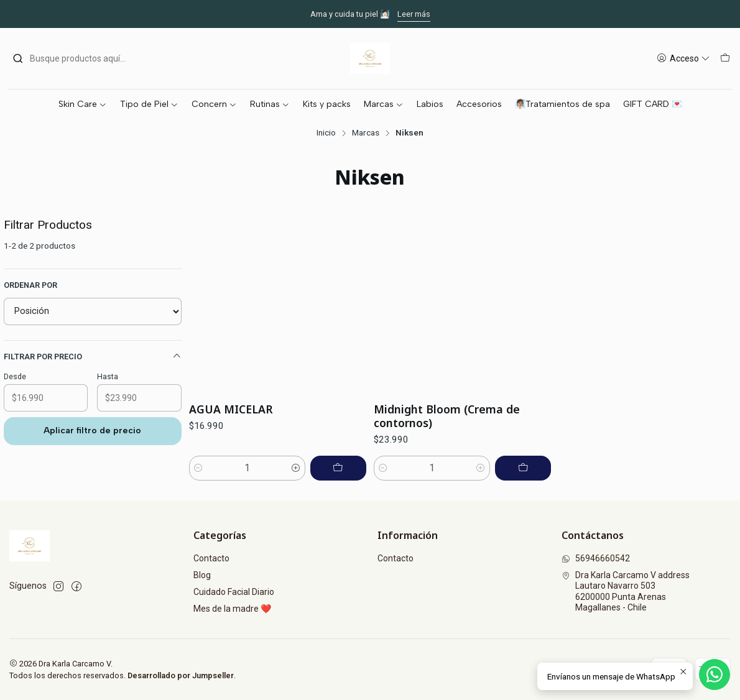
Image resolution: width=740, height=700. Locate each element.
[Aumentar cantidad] (296, 468)
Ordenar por (30, 285)
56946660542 (596, 558)
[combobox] (76, 58)
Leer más (414, 14)
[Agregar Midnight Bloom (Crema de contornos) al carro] (523, 468)
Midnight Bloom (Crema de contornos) (447, 416)
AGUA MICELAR (231, 409)
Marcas (366, 133)
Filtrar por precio (93, 356)
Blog (202, 575)
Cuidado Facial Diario (234, 592)
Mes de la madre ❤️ (232, 609)
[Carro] (725, 59)
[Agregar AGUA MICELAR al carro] (338, 468)
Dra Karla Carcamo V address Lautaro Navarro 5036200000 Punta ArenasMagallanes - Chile (626, 592)
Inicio (326, 133)
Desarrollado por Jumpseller (181, 675)
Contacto (211, 558)
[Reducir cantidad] (198, 468)
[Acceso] (683, 59)
